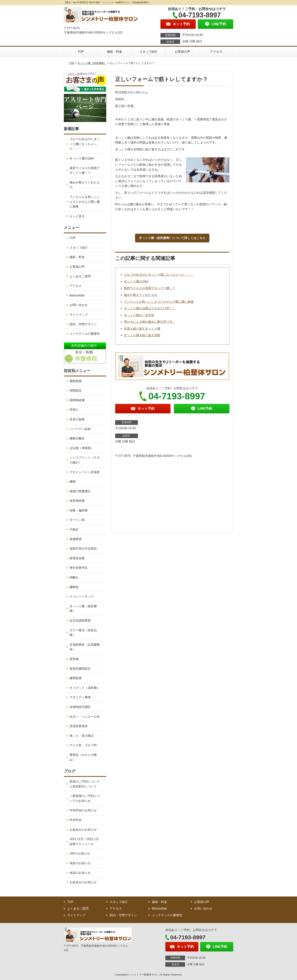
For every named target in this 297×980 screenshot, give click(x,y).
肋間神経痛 (77, 400)
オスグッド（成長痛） (85, 688)
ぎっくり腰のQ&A (136, 281)
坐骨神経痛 (77, 501)
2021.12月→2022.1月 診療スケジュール (86, 842)
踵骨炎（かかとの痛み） (83, 757)
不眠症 (74, 529)
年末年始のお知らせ (83, 810)
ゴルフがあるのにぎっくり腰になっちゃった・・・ (159, 275)
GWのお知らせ (80, 853)
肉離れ (74, 577)
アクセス (216, 52)
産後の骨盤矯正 (80, 491)
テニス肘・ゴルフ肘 (83, 745)
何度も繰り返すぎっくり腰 (142, 329)
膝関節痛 (76, 678)
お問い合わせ (79, 305)
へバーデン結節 (80, 429)
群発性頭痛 (77, 558)
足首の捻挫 (77, 419)
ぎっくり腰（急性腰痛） (92, 63)
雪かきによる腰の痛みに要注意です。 (150, 322)
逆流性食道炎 (79, 726)
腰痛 (73, 482)
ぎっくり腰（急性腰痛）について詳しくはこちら (172, 238)
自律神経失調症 (80, 707)
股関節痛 (76, 381)
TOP (81, 52)
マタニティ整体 (80, 697)
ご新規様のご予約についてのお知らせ (85, 798)
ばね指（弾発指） (82, 448)
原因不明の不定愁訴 (83, 549)
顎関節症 (76, 391)
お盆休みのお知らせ (83, 830)
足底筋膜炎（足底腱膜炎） (85, 647)
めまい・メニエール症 (85, 717)
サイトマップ (79, 315)
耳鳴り (74, 410)
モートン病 (77, 520)
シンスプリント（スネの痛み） (85, 460)
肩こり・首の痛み (82, 736)
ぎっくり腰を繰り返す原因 (142, 335)
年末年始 (76, 820)
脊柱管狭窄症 (79, 568)
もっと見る (77, 216)
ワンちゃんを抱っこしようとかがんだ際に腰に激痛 (159, 302)
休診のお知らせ (80, 863)
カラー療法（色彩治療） (83, 633)
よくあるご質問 (80, 276)
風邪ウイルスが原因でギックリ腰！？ (150, 288)
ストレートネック (82, 597)
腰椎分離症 (77, 438)
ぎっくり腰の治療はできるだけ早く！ (150, 308)
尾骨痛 (74, 659)
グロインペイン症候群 (85, 472)
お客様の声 (182, 52)
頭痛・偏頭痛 (79, 510)
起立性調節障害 (80, 621)
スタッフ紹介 (148, 52)
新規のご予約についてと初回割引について (85, 784)
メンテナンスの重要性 (85, 334)
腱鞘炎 (74, 587)
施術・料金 (115, 52)
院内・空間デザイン (83, 324)
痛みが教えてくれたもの (141, 295)
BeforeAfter (77, 295)
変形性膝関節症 (80, 669)
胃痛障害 (76, 539)
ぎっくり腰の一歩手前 (139, 315)
